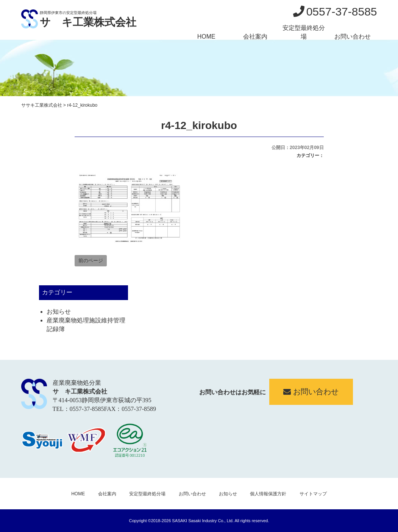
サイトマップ (313, 494)
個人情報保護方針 (268, 494)
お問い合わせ (353, 37)
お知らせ (59, 312)
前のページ (91, 261)
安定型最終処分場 (304, 32)
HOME (206, 37)
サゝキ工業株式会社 (88, 22)
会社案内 (255, 37)
